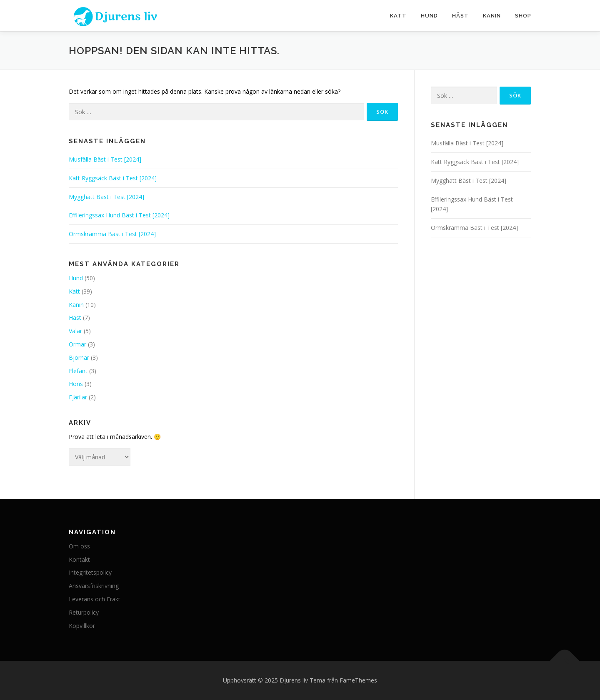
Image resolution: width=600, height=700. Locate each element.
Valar (75, 331)
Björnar (79, 357)
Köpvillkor (82, 626)
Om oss (79, 546)
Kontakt (79, 559)
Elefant (78, 371)
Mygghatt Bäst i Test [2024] (106, 197)
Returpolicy (84, 612)
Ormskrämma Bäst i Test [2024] (112, 234)
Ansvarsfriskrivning (94, 586)
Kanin (492, 16)
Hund (429, 16)
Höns (76, 384)
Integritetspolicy (90, 572)
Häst (460, 16)
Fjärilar (78, 397)
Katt (398, 16)
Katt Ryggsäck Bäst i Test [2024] (113, 178)
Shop (523, 16)
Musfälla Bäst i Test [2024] (105, 159)
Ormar (77, 344)
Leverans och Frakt (95, 599)
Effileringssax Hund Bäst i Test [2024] (119, 215)
